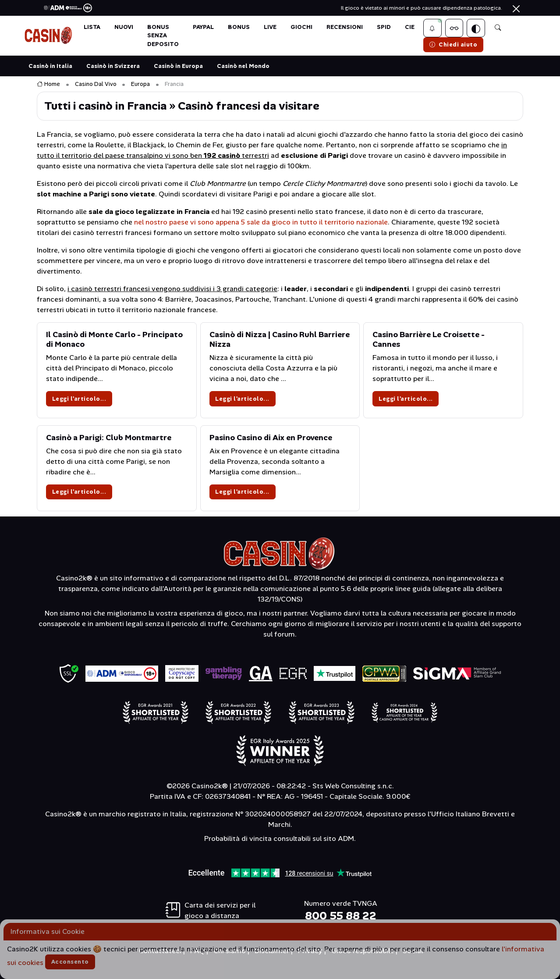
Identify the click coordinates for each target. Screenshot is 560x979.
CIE (410, 27)
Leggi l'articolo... (79, 399)
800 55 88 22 (341, 916)
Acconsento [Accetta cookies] (70, 962)
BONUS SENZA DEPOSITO (163, 35)
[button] (432, 28)
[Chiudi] (516, 9)
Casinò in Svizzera (113, 66)
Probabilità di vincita (238, 838)
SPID (384, 27)
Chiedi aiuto (454, 44)
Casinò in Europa (178, 66)
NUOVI (124, 27)
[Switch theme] (476, 28)
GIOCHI (301, 27)
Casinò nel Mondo (243, 66)
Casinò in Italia (50, 66)
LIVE (270, 27)
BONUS (239, 27)
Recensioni (345, 27)
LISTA (92, 27)
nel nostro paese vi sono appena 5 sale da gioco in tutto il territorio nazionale (261, 222)
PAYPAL (203, 27)
